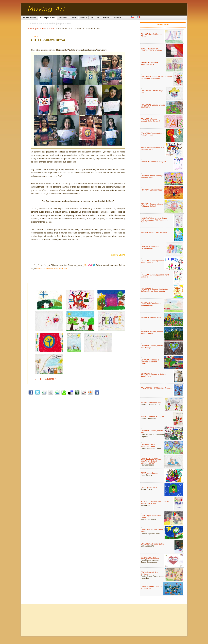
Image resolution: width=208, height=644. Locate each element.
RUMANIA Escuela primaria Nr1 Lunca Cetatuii (152, 205)
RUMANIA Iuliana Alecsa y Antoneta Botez (152, 177)
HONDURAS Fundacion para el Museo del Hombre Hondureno (157, 78)
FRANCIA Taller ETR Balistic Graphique (157, 388)
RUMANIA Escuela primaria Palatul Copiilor (152, 332)
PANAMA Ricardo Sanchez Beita (154, 232)
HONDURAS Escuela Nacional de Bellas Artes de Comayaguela (155, 290)
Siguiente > (50, 379)
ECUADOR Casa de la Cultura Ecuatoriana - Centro (150, 362)
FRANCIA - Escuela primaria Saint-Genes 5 (150, 120)
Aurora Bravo (118, 255)
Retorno (35, 36)
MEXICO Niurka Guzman (151, 402)
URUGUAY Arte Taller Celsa (152, 544)
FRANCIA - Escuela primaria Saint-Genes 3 (153, 148)
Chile (52, 29)
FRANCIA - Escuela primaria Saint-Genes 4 (153, 134)
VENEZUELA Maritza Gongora (153, 162)
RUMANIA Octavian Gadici (152, 190)
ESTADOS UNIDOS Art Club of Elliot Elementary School (156, 502)
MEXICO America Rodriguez (153, 416)
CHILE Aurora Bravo (149, 487)
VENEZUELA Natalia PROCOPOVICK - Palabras (152, 49)
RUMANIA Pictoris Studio (151, 317)
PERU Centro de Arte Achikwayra (150, 573)
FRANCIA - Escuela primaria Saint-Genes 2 (153, 262)
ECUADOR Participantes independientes (151, 304)
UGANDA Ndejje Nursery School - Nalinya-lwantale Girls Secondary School (155, 220)
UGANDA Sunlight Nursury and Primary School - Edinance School (152, 461)
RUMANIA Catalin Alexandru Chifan (148, 446)
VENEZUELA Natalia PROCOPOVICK (149, 63)
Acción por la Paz (37, 29)
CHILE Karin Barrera (149, 473)
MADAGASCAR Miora (150, 558)
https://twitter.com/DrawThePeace (52, 269)
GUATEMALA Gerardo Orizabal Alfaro (150, 247)
